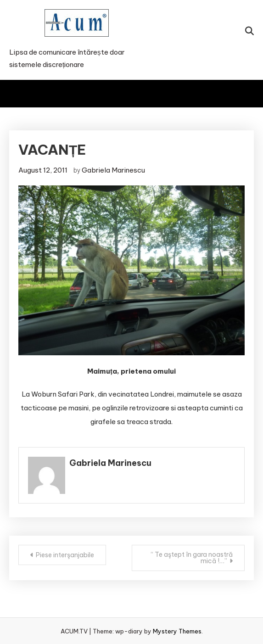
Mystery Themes (177, 631)
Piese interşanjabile (65, 555)
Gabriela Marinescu (113, 170)
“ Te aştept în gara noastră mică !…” (192, 558)
